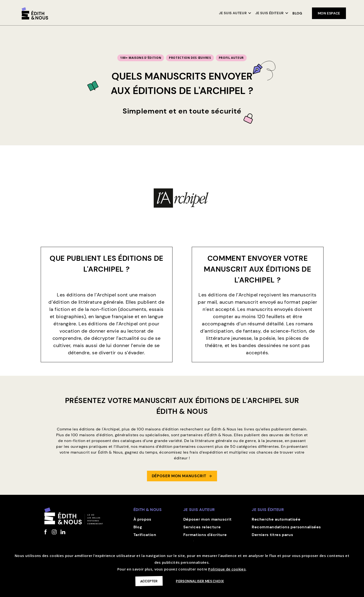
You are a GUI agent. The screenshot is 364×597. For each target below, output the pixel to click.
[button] (235, 13)
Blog (297, 13)
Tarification (145, 535)
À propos (142, 519)
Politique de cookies (227, 569)
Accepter (149, 581)
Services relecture (202, 527)
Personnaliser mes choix (200, 581)
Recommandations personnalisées (286, 527)
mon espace (329, 13)
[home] (35, 13)
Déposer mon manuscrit (207, 519)
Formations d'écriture (205, 535)
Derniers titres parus (272, 535)
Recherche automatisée (276, 519)
